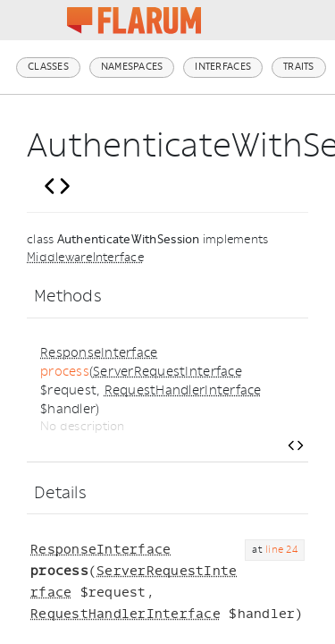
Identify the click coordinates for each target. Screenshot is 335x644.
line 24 (281, 550)
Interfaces (223, 67)
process (65, 372)
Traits (299, 67)
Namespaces (132, 67)
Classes (48, 67)
